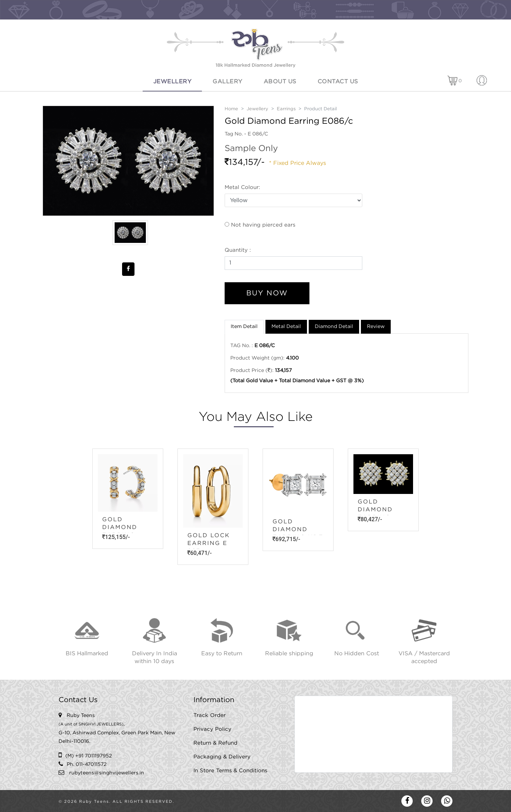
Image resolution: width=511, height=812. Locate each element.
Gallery (227, 82)
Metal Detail (286, 327)
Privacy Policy (212, 729)
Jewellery (172, 82)
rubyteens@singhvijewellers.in (107, 773)
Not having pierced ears (260, 225)
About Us (280, 82)
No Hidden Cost (357, 654)
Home (231, 109)
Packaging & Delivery (222, 757)
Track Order (210, 715)
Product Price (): (252, 370)
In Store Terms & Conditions (230, 771)
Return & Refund (215, 743)
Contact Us (338, 82)
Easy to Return (222, 654)
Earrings (286, 109)
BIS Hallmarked (87, 654)
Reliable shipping (289, 654)
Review (376, 327)
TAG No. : (242, 346)
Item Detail (244, 327)
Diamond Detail (334, 327)
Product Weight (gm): (257, 358)
